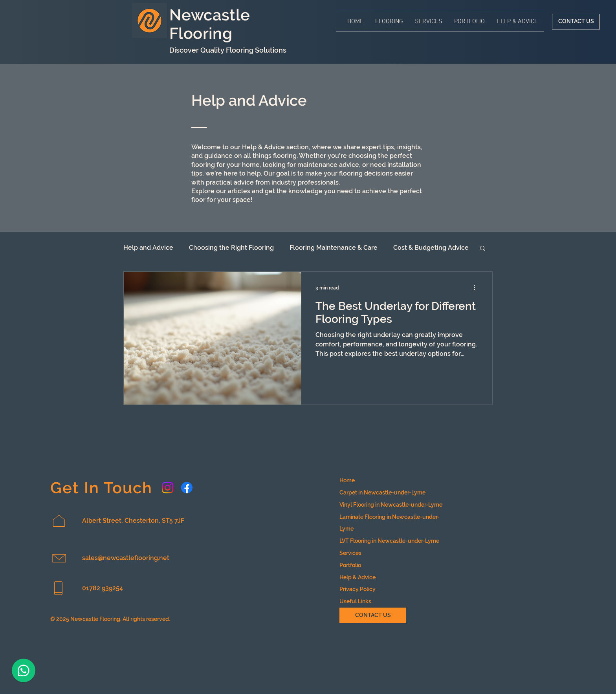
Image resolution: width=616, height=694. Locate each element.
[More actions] (477, 288)
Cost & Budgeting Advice (431, 248)
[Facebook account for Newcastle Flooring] (187, 488)
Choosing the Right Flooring (231, 248)
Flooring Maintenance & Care (334, 248)
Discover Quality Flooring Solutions (228, 50)
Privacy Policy (357, 589)
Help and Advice (148, 248)
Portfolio (350, 565)
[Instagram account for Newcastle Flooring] (168, 488)
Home (347, 480)
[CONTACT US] (576, 22)
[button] (389, 22)
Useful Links (355, 601)
